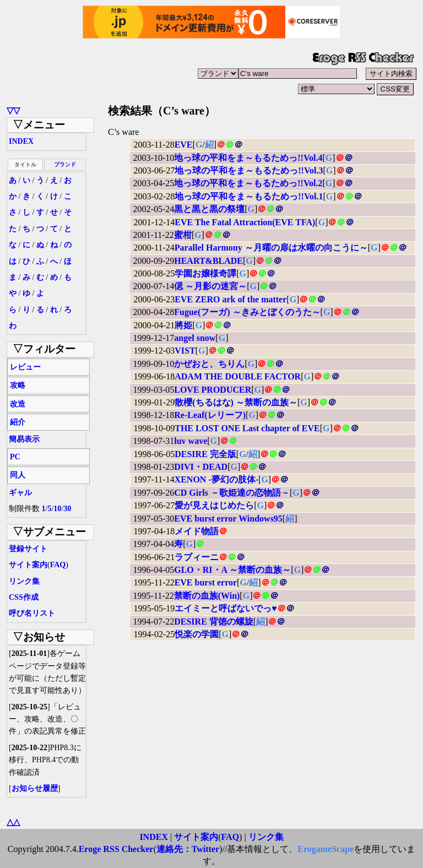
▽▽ (13, 110)
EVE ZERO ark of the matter (231, 299)
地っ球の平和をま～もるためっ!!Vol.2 (248, 183)
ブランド (65, 164)
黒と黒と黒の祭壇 (209, 209)
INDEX (21, 141)
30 (67, 509)
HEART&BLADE (208, 261)
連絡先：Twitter (188, 849)
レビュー (25, 367)
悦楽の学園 (197, 634)
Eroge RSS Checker (116, 849)
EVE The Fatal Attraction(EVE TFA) (245, 222)
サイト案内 (28, 565)
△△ (13, 822)
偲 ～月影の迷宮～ (210, 286)
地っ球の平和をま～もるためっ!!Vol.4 (248, 158)
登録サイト (28, 549)
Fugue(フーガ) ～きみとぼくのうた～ (247, 312)
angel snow (195, 338)
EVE (184, 145)
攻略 (18, 385)
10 (57, 509)
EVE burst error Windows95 (228, 519)
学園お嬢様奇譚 (205, 273)
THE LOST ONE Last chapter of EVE (247, 428)
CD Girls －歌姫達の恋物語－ (232, 493)
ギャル (20, 493)
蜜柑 (183, 235)
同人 (18, 475)
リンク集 (24, 581)
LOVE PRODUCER (213, 390)
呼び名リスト (32, 613)
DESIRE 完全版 (205, 454)
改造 (18, 404)
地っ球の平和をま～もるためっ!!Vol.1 (249, 196)
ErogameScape (326, 849)
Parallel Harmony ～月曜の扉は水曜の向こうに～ (271, 248)
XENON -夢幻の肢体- (216, 479)
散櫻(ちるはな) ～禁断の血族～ (236, 402)
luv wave (191, 441)
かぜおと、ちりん (209, 364)
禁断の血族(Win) (207, 596)
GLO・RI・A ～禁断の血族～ (232, 570)
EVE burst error (206, 582)
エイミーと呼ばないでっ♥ (226, 608)
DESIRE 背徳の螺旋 (214, 622)
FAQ (58, 565)
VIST (185, 351)
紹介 (18, 422)
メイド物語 (197, 531)
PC (15, 457)
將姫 (183, 325)
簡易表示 (24, 439)
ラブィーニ (197, 557)
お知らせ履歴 (35, 788)
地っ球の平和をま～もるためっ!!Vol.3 (249, 170)
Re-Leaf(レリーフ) (210, 415)
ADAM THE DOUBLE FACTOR (238, 376)
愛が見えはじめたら (214, 505)
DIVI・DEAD (201, 467)
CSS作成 (24, 597)
